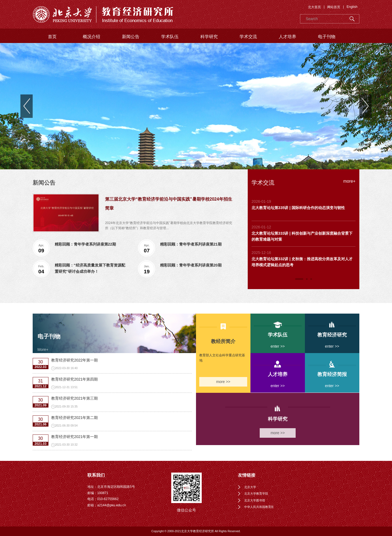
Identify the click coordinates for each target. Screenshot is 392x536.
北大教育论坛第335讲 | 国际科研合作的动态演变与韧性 (298, 208)
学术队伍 (170, 37)
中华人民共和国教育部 (259, 507)
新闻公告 (131, 37)
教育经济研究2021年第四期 (74, 379)
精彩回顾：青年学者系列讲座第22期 (85, 244)
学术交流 (248, 37)
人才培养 (287, 37)
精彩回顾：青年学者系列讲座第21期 (191, 244)
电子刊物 (327, 37)
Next (365, 106)
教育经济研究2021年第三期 (74, 398)
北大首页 (314, 7)
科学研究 (209, 37)
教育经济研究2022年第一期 (74, 360)
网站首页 (334, 7)
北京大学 (250, 487)
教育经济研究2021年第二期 (74, 418)
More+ (43, 350)
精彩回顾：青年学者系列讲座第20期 (191, 265)
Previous (27, 106)
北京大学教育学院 (256, 494)
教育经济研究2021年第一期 (74, 437)
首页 (52, 37)
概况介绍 (91, 37)
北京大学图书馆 (255, 500)
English (352, 7)
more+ (349, 181)
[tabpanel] (196, 106)
